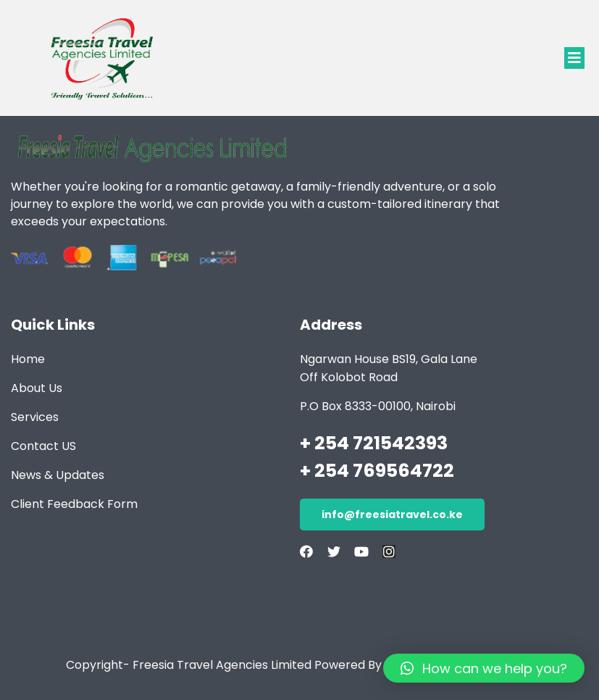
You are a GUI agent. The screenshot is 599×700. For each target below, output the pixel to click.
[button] (574, 58)
